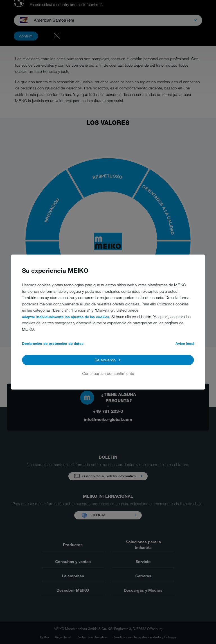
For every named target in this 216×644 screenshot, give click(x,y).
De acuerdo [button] (105, 360)
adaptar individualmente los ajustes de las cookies (66, 317)
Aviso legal (185, 344)
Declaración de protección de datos (53, 344)
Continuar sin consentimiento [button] (108, 374)
